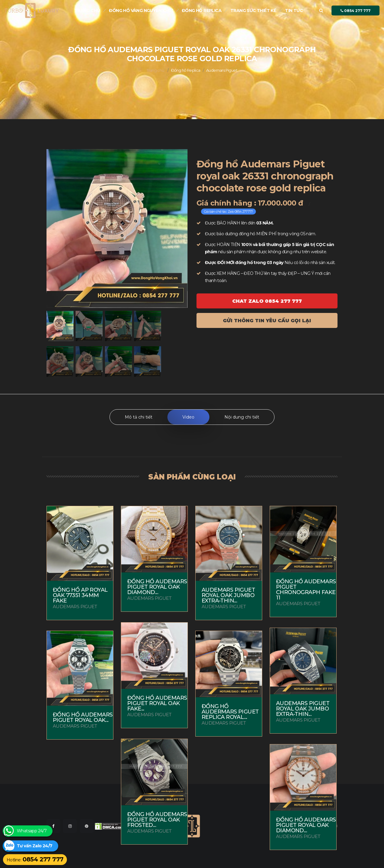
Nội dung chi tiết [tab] (242, 417)
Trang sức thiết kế (253, 11)
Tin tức (294, 11)
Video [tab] (188, 417)
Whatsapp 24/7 (32, 831)
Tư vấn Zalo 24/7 (34, 846)
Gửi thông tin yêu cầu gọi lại (267, 321)
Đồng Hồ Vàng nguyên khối (141, 11)
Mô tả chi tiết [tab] (139, 417)
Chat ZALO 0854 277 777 (267, 301)
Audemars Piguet (222, 70)
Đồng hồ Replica (202, 11)
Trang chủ (87, 11)
